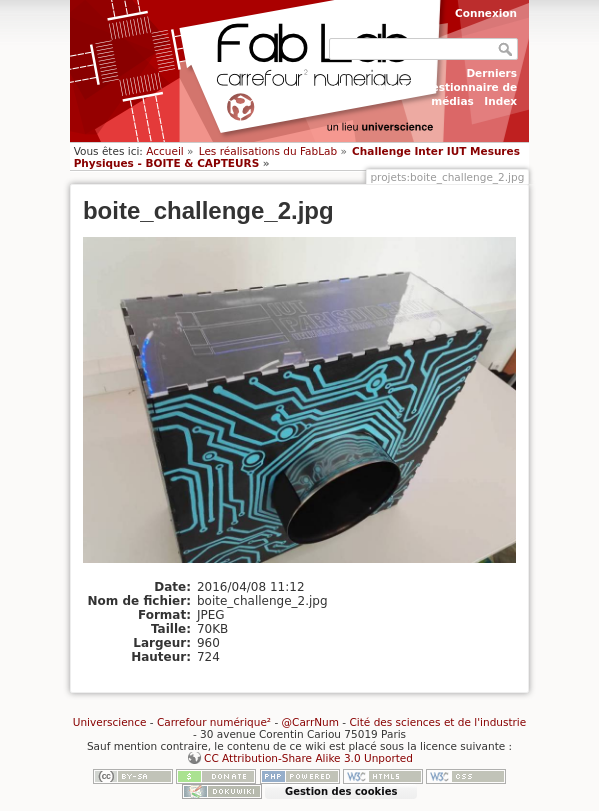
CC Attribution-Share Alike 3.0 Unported (308, 758)
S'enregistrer (386, 13)
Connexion (486, 13)
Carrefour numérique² (214, 722)
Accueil (165, 151)
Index (500, 101)
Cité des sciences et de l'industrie (437, 722)
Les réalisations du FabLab (268, 151)
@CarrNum (310, 722)
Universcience (110, 722)
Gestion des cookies (341, 791)
